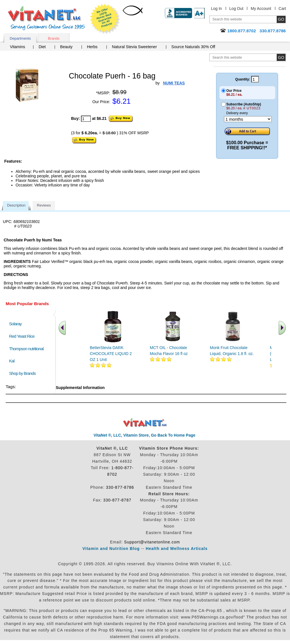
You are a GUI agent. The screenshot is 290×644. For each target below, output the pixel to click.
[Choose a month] (248, 119)
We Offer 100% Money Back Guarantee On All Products (105, 19)
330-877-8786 (120, 487)
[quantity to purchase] (86, 119)
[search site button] (281, 57)
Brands (54, 38)
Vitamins (17, 47)
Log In (217, 8)
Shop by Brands (24, 373)
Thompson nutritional (26, 349)
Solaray (15, 324)
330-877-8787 (117, 500)
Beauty (66, 47)
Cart (282, 8)
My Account (261, 8)
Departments (20, 38)
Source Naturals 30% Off (193, 47)
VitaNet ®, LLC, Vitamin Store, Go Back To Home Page (144, 435)
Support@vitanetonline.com (152, 542)
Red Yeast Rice (22, 336)
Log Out (236, 8)
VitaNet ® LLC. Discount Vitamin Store (145, 423)
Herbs (92, 47)
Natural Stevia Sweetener (134, 47)
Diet (42, 47)
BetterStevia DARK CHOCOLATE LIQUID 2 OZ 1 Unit (111, 354)
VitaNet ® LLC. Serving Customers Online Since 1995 (46, 18)
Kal (12, 361)
